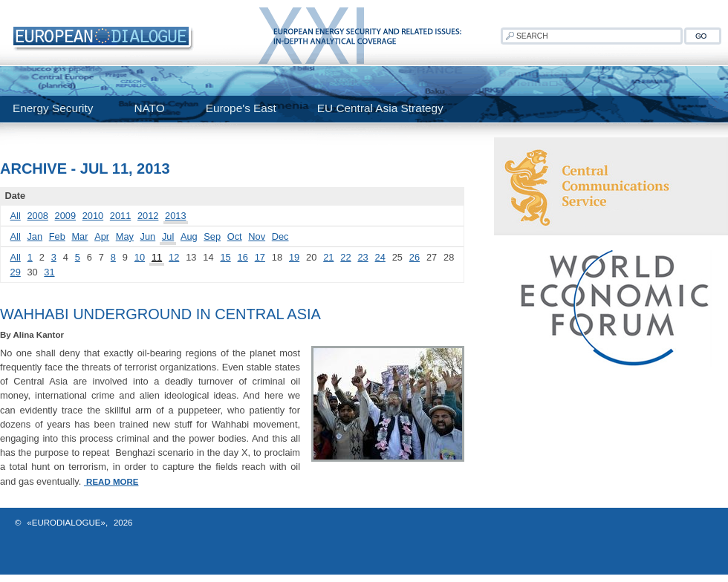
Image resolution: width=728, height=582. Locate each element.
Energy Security (53, 108)
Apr (102, 236)
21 (328, 257)
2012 (148, 216)
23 (363, 257)
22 (345, 257)
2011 (120, 216)
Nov (257, 236)
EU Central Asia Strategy (380, 108)
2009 (65, 216)
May (125, 236)
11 (157, 257)
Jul (168, 236)
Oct (235, 236)
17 (260, 257)
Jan (35, 236)
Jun (148, 236)
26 (415, 257)
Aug (189, 236)
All (16, 216)
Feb (57, 236)
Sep (212, 236)
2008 (37, 216)
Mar (79, 236)
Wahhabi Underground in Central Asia (160, 314)
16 (243, 257)
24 (380, 257)
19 (294, 257)
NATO (149, 108)
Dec (280, 236)
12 (174, 257)
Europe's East (241, 108)
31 (49, 272)
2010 (93, 216)
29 (16, 272)
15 (225, 257)
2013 (175, 216)
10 (140, 257)
